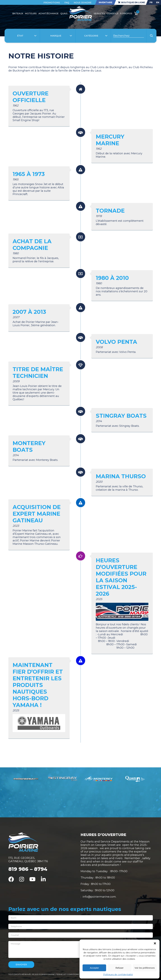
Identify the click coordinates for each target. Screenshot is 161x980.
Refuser (120, 968)
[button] (155, 943)
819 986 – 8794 (28, 869)
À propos (126, 13)
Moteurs (31, 13)
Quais (64, 13)
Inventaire (106, 2)
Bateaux (18, 13)
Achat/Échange (48, 13)
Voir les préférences (145, 968)
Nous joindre (83, 3)
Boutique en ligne (131, 2)
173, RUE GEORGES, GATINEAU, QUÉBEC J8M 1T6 (28, 860)
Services (99, 13)
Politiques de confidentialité (118, 975)
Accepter (94, 968)
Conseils (113, 13)
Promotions (52, 3)
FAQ (67, 3)
